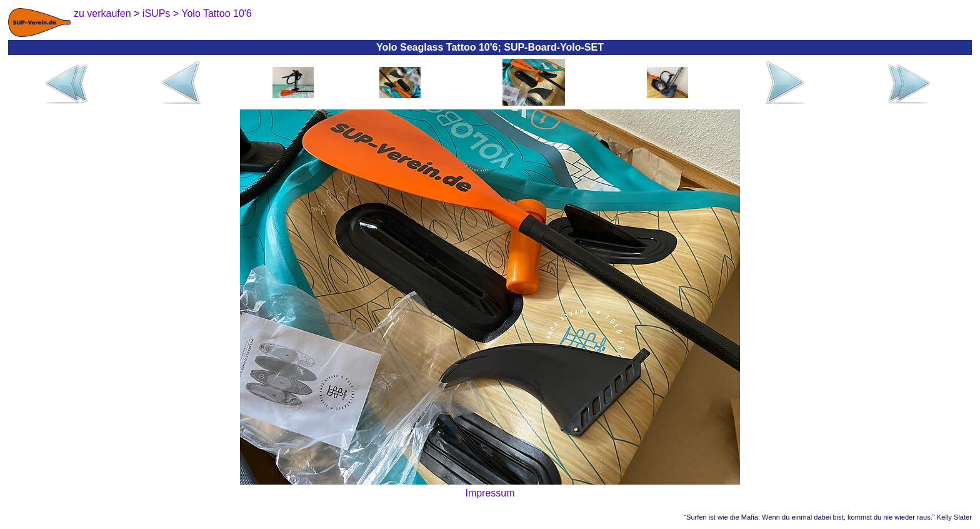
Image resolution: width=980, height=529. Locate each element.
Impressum (490, 493)
